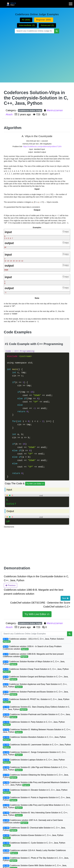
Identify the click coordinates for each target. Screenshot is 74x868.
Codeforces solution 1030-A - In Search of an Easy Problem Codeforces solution (32, 648)
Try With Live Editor (35, 484)
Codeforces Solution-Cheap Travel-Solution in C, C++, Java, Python (36, 670)
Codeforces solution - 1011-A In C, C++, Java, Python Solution (33, 640)
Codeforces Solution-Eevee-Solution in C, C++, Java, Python (33, 837)
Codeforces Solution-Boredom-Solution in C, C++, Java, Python (34, 738)
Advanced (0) (47, 25)
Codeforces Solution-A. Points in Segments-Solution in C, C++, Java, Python (37, 799)
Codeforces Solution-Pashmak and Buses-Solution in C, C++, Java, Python (36, 693)
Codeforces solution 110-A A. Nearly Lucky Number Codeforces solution (34, 852)
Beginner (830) (44, 20)
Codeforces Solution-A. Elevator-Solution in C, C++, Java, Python (35, 791)
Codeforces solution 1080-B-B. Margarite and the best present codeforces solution (33, 655)
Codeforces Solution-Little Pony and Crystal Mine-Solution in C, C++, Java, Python (37, 806)
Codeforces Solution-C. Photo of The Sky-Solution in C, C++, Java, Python (36, 859)
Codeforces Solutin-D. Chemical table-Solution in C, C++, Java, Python (34, 829)
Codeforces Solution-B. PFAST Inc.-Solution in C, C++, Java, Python (36, 701)
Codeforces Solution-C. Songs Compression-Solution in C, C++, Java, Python (35, 754)
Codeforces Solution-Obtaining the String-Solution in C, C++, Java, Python (36, 776)
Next (65, 598)
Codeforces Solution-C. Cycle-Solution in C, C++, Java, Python (34, 844)
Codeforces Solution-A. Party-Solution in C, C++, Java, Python (34, 723)
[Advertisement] (37, 55)
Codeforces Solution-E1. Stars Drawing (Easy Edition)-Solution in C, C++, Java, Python (36, 708)
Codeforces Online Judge (30, 111)
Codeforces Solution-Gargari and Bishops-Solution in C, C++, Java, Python (36, 678)
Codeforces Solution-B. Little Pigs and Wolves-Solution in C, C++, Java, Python (35, 769)
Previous (10, 585)
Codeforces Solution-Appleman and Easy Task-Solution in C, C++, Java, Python (35, 686)
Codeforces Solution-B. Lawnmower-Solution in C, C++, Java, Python (37, 746)
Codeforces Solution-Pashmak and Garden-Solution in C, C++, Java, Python (37, 716)
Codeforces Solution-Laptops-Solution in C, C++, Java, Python (34, 761)
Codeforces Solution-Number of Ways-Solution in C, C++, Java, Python (34, 663)
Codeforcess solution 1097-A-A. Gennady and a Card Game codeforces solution (33, 822)
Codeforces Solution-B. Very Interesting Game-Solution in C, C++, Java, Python (35, 814)
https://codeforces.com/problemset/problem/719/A (42, 146)
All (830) (26, 20)
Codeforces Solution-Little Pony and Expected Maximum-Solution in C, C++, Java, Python (36, 784)
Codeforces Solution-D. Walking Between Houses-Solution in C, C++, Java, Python (37, 731)
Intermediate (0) (27, 25)
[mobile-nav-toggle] (71, 2)
